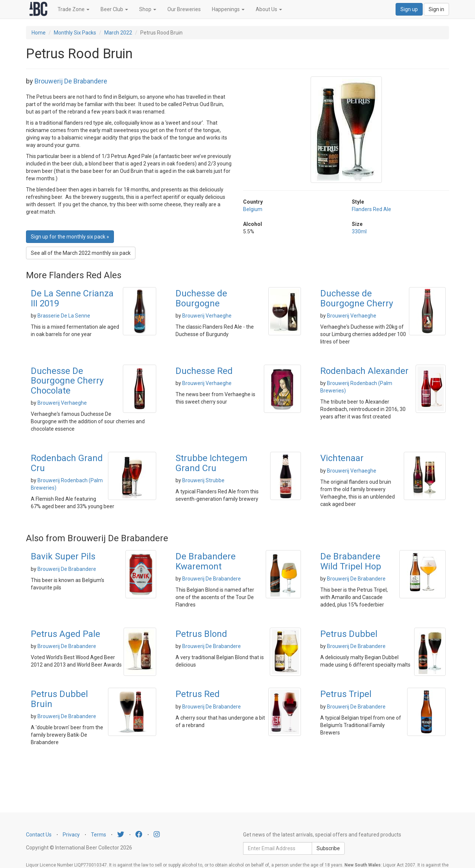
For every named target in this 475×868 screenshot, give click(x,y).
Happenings (228, 9)
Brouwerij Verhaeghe (207, 316)
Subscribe (328, 848)
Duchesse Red (204, 371)
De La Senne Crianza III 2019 (72, 298)
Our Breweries (184, 9)
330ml (359, 231)
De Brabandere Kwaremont (206, 561)
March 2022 (118, 33)
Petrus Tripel (346, 694)
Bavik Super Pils (63, 556)
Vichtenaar (342, 458)
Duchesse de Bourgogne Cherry (357, 298)
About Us (269, 9)
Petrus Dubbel (349, 634)
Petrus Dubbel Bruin (59, 699)
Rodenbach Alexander (364, 371)
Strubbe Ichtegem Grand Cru (212, 463)
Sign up (409, 9)
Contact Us (39, 835)
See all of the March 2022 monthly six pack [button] (81, 253)
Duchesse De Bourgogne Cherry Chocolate (67, 381)
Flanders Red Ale (371, 209)
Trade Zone (73, 9)
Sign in (436, 9)
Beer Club (114, 9)
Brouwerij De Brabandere (71, 81)
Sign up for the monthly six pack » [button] (70, 237)
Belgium (253, 209)
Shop (148, 9)
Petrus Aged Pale (65, 634)
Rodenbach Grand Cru (67, 463)
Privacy (71, 835)
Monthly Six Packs (75, 33)
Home (39, 33)
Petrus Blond (201, 634)
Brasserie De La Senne (64, 316)
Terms (99, 835)
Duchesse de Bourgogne (201, 298)
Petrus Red (198, 694)
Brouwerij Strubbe (203, 480)
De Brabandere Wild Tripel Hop (351, 561)
